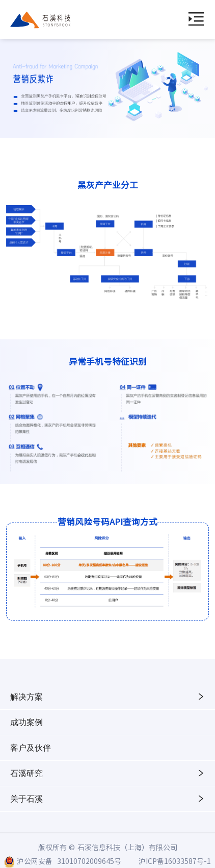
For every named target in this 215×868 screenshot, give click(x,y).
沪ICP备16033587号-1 (175, 861)
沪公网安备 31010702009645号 (69, 861)
